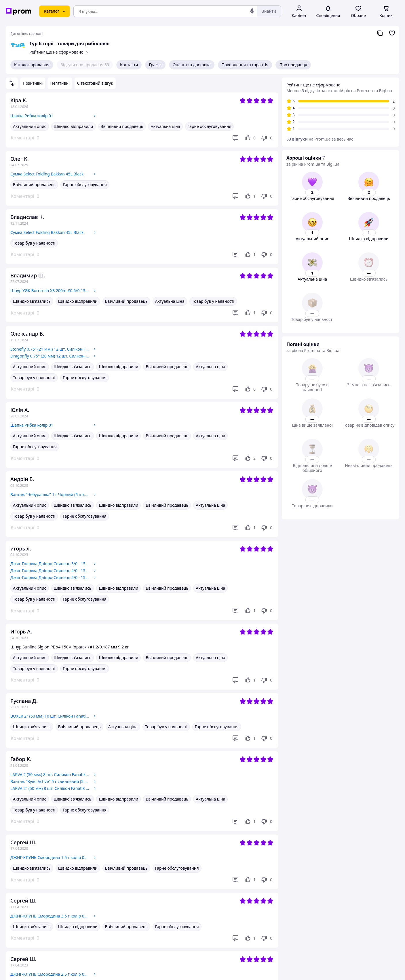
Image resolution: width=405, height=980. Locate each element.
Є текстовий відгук (95, 83)
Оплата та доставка (192, 65)
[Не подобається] (267, 138)
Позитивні (33, 83)
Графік (155, 65)
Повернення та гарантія (245, 65)
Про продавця (293, 65)
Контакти (129, 65)
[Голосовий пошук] (252, 11)
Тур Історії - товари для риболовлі (70, 43)
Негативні (60, 83)
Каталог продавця (32, 65)
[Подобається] (250, 138)
